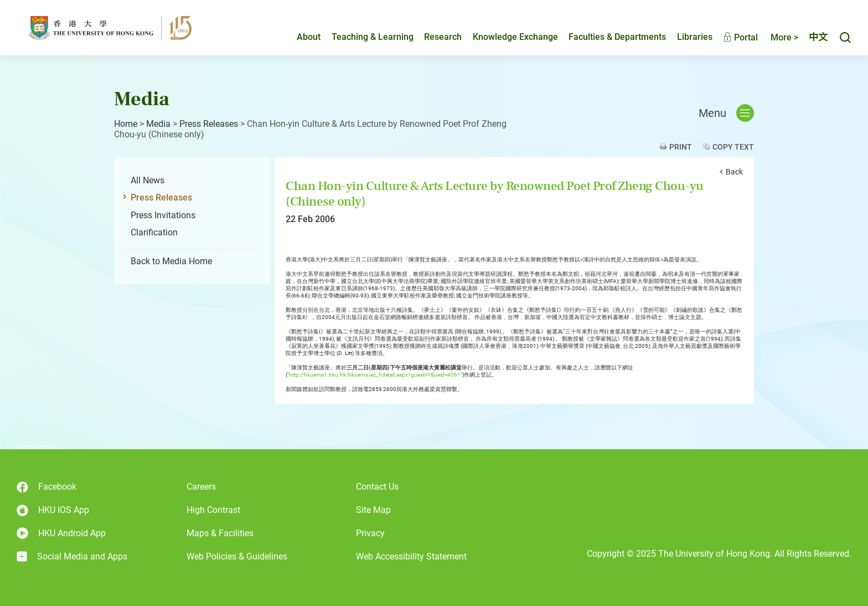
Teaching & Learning (373, 37)
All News (148, 180)
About (309, 37)
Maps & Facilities (220, 533)
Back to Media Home (171, 261)
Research (443, 37)
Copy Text (733, 147)
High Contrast (213, 510)
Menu (726, 113)
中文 (818, 37)
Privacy (370, 533)
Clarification (154, 232)
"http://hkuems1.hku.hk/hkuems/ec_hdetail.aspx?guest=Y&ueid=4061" (375, 375)
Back (734, 172)
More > (784, 37)
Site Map (373, 510)
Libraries (695, 37)
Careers (201, 487)
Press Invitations (163, 215)
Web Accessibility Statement (411, 556)
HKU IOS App (53, 510)
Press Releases (209, 124)
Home (126, 124)
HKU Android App (61, 533)
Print (681, 147)
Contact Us (377, 487)
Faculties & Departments (617, 37)
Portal (740, 37)
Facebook (46, 487)
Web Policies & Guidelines (237, 556)
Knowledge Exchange (515, 37)
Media (158, 124)
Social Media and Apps (72, 557)
